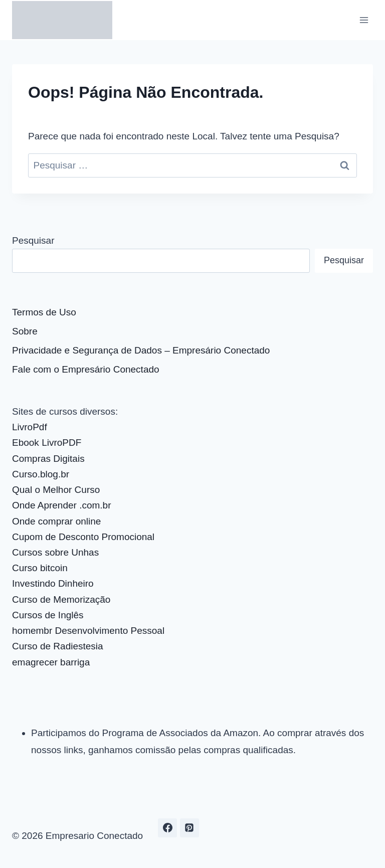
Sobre (25, 331)
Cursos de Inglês (48, 615)
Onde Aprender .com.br (62, 505)
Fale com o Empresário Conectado (86, 369)
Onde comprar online (56, 521)
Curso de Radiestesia (58, 646)
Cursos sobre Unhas (55, 552)
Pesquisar (33, 240)
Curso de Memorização (61, 599)
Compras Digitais (48, 459)
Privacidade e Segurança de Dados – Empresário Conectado (141, 350)
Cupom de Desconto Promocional (83, 537)
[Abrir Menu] (364, 20)
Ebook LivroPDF (47, 443)
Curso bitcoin (40, 568)
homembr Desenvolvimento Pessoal (88, 631)
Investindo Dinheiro (53, 583)
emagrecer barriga (51, 662)
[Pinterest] (189, 828)
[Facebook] (167, 828)
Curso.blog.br (41, 474)
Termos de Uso (44, 312)
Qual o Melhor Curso (56, 490)
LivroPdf (30, 427)
